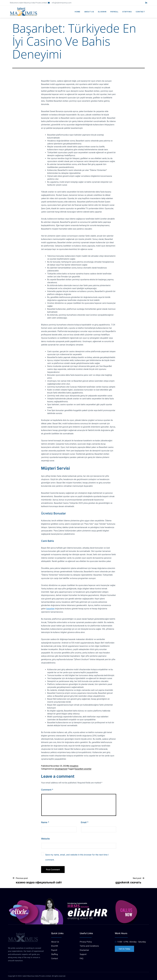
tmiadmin (74, 766)
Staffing (127, 12)
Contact (140, 12)
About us (88, 12)
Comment (47, 790)
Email (85, 822)
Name (45, 822)
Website (45, 839)
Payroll (114, 12)
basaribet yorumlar (83, 769)
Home (76, 12)
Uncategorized (61, 769)
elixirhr (101, 12)
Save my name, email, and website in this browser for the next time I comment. (77, 857)
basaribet (50, 609)
